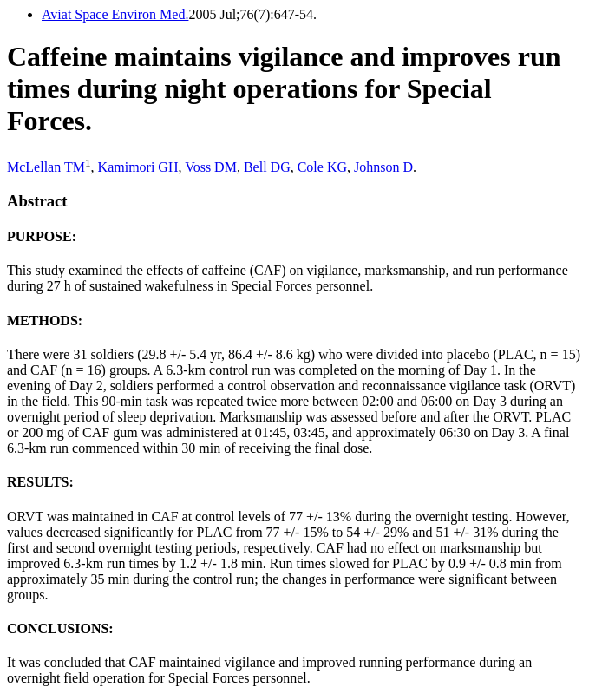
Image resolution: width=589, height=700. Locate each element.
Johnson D (383, 167)
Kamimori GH (138, 167)
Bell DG (267, 167)
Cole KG (322, 167)
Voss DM (211, 167)
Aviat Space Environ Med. (115, 14)
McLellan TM (46, 167)
